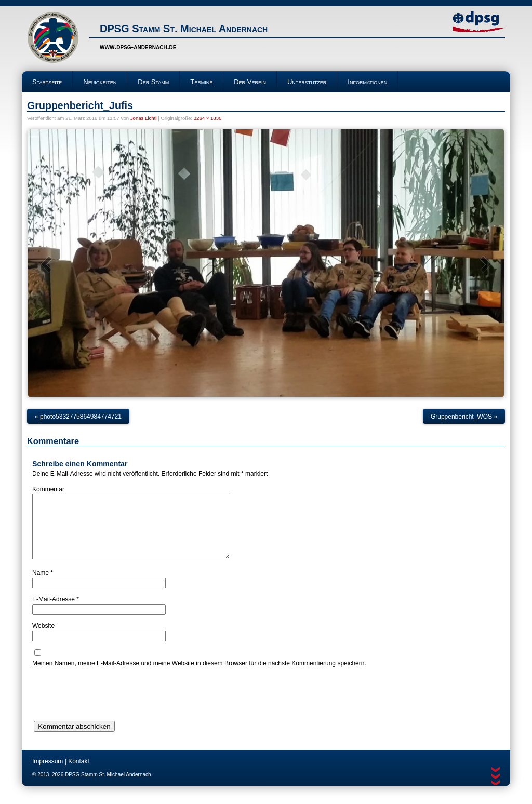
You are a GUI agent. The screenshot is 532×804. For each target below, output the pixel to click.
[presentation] (111, 707)
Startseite (47, 82)
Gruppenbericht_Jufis (80, 105)
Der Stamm (153, 82)
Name (43, 585)
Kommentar (48, 489)
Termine (201, 82)
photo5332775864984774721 (78, 417)
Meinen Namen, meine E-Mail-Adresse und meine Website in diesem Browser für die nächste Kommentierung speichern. (199, 676)
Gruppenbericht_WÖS (464, 417)
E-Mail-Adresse (56, 612)
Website (43, 638)
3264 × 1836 (208, 118)
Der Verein (250, 82)
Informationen (367, 82)
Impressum (48, 774)
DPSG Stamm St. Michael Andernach (184, 29)
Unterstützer (307, 82)
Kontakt (79, 774)
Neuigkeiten (100, 82)
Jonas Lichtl (144, 118)
